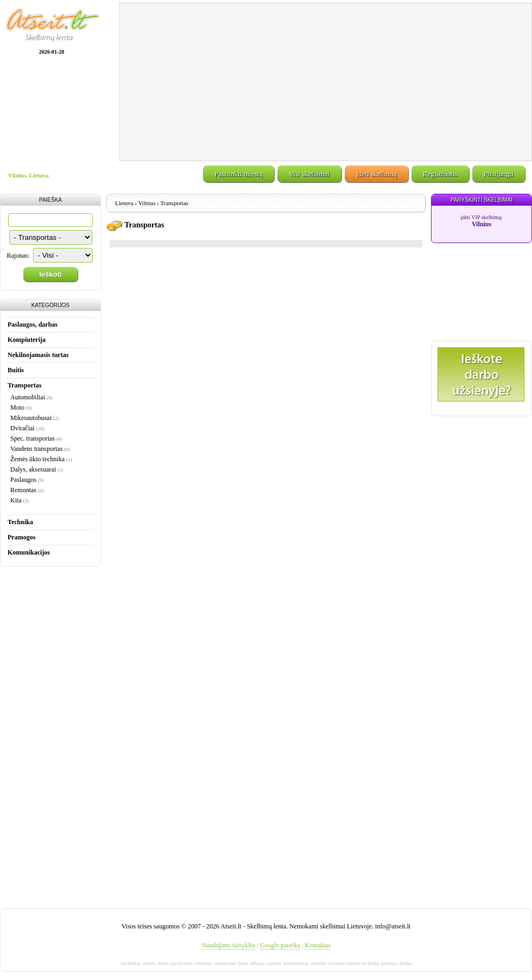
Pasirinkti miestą (238, 174)
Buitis (16, 370)
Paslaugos (23, 480)
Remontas (23, 490)
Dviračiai (23, 428)
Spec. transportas (33, 438)
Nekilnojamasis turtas (38, 355)
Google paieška (280, 945)
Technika (20, 522)
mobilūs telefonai (328, 963)
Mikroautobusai (31, 418)
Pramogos (21, 537)
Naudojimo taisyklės (228, 945)
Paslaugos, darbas (33, 324)
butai (243, 963)
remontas (203, 963)
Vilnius (147, 203)
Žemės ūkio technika (37, 459)
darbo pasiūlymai (175, 963)
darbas (149, 963)
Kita (16, 500)
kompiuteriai (296, 963)
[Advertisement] (326, 82)
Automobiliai (28, 397)
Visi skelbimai (309, 174)
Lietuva (124, 203)
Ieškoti (50, 274)
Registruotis (440, 174)
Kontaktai (317, 945)
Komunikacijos (29, 552)
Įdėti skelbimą (376, 174)
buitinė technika (363, 963)
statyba (274, 963)
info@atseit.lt (393, 926)
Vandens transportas (36, 449)
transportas (225, 963)
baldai (406, 963)
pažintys (389, 963)
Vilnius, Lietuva (28, 175)
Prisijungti (499, 174)
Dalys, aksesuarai (33, 469)
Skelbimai (131, 963)
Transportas (24, 385)
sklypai (257, 963)
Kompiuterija (27, 340)
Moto (17, 408)
